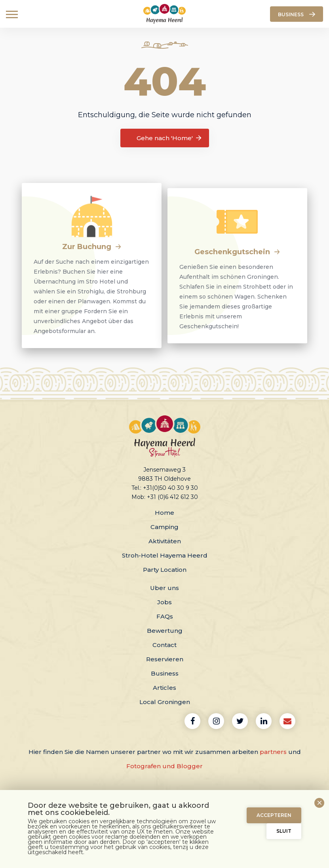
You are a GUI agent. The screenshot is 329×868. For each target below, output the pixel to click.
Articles (164, 688)
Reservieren (165, 659)
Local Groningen (165, 702)
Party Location (165, 570)
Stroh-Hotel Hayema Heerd (165, 555)
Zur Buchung (92, 247)
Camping (164, 527)
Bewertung (165, 631)
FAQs (165, 616)
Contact (164, 645)
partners (273, 752)
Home (164, 513)
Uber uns (164, 588)
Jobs (164, 602)
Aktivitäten (165, 541)
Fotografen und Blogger (164, 766)
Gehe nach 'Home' (170, 138)
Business (165, 673)
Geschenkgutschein (237, 252)
